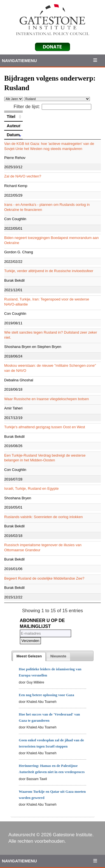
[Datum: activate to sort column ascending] (13, 135)
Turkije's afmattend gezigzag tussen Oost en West (45, 427)
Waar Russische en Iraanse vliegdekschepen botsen (46, 399)
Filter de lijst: (53, 107)
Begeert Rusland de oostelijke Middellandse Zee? (44, 578)
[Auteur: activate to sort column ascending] (13, 126)
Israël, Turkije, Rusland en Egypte (31, 488)
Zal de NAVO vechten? (23, 176)
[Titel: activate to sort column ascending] (13, 117)
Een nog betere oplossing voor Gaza (46, 695)
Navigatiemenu (19, 61)
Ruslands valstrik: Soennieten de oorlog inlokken (43, 517)
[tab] (29, 657)
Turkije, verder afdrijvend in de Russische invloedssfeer (49, 271)
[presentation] (29, 657)
